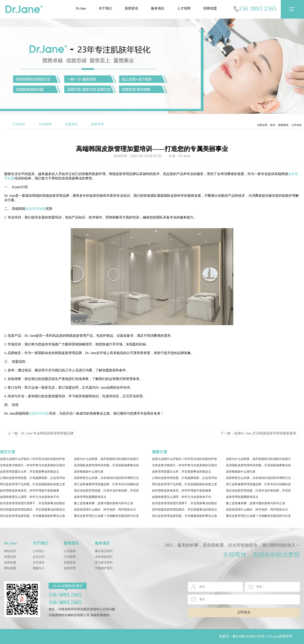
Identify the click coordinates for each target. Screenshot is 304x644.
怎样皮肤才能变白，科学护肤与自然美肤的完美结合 (33, 466)
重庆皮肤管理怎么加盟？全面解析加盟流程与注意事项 (106, 516)
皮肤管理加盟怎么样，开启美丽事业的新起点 (30, 472)
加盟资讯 (71, 124)
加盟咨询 (70, 562)
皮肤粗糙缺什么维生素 (89, 472)
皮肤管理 (98, 124)
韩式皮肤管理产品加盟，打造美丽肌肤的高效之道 (33, 484)
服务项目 (158, 8)
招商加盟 (210, 8)
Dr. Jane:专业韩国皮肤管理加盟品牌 (47, 433)
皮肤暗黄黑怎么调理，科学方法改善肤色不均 (30, 497)
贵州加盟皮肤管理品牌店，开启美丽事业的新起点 (33, 510)
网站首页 (10, 551)
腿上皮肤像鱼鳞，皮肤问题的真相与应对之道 (103, 503)
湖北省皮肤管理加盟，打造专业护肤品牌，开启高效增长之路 (106, 491)
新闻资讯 (132, 8)
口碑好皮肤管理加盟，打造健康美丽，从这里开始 (33, 478)
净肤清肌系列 (104, 557)
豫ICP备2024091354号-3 (250, 636)
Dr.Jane (81, 8)
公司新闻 (70, 551)
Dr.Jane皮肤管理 (280, 636)
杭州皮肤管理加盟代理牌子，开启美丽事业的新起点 (33, 504)
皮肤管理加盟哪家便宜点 (90, 497)
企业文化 (39, 557)
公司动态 (19, 124)
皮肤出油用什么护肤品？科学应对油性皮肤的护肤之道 (33, 459)
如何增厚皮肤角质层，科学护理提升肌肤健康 (30, 491)
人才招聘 (184, 8)
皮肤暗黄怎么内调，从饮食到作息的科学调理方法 (106, 478)
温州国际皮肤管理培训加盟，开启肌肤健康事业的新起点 (106, 466)
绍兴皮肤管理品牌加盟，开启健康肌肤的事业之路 (33, 516)
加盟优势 (10, 557)
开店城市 (39, 562)
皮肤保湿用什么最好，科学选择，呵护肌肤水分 (105, 510)
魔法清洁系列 (104, 551)
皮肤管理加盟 (35, 209)
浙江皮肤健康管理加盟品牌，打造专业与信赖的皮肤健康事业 (106, 485)
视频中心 (39, 568)
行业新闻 (45, 124)
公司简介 (39, 551)
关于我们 (105, 8)
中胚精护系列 (104, 568)
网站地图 (10, 568)
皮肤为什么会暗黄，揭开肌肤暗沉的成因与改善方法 (106, 459)
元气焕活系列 (104, 562)
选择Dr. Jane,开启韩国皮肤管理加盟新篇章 (265, 433)
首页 (273, 125)
